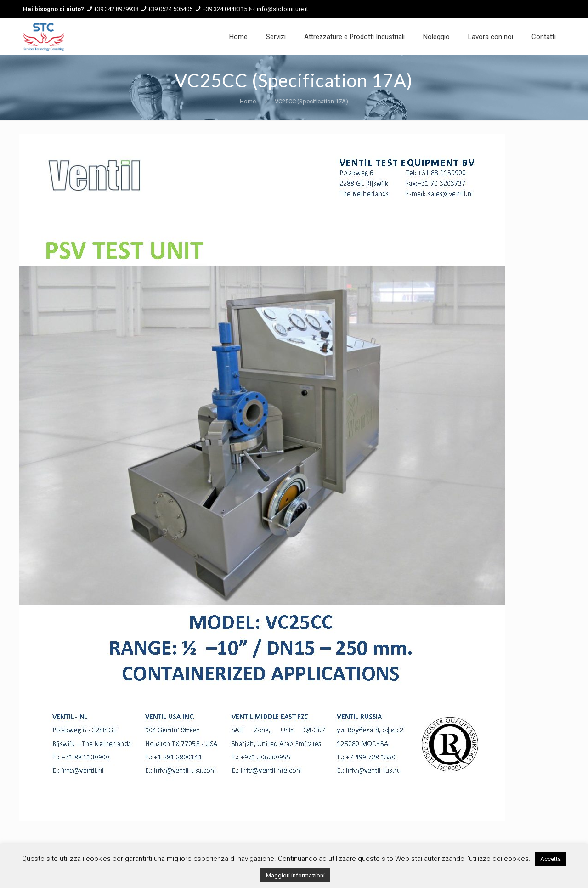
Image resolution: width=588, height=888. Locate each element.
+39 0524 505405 (170, 9)
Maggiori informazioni (295, 875)
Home (248, 101)
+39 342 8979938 (116, 9)
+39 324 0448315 (225, 9)
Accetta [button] (551, 859)
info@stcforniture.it (283, 9)
